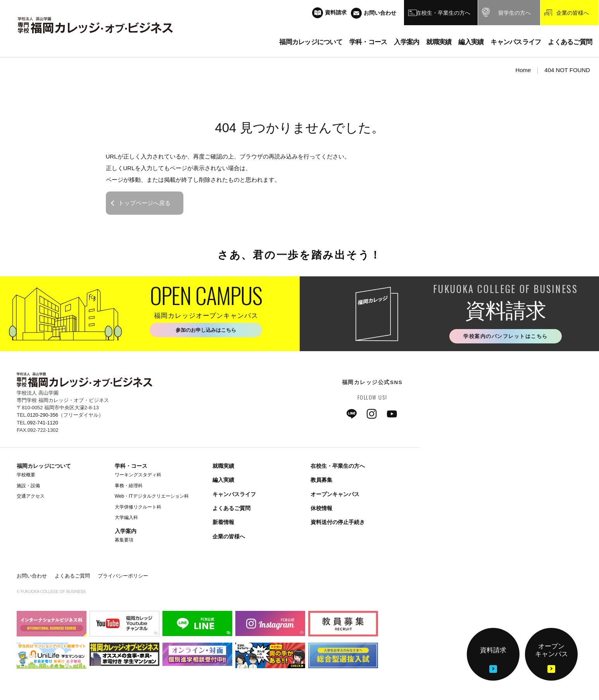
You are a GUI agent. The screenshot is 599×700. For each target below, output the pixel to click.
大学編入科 (126, 518)
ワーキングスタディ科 (138, 476)
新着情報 (223, 523)
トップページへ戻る (144, 203)
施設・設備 (28, 486)
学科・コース (131, 467)
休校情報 (321, 509)
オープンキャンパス (335, 495)
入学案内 (126, 532)
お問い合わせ (32, 577)
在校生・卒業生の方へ (338, 467)
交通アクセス (31, 497)
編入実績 (223, 481)
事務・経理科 (129, 486)
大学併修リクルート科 (138, 507)
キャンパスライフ (234, 495)
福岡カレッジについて (44, 467)
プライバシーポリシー (123, 577)
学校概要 (26, 476)
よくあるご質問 (231, 509)
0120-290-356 (43, 416)
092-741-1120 (43, 423)
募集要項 (124, 541)
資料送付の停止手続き (338, 523)
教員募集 (321, 481)
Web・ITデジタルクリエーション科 (152, 497)
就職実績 (223, 467)
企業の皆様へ (229, 537)
